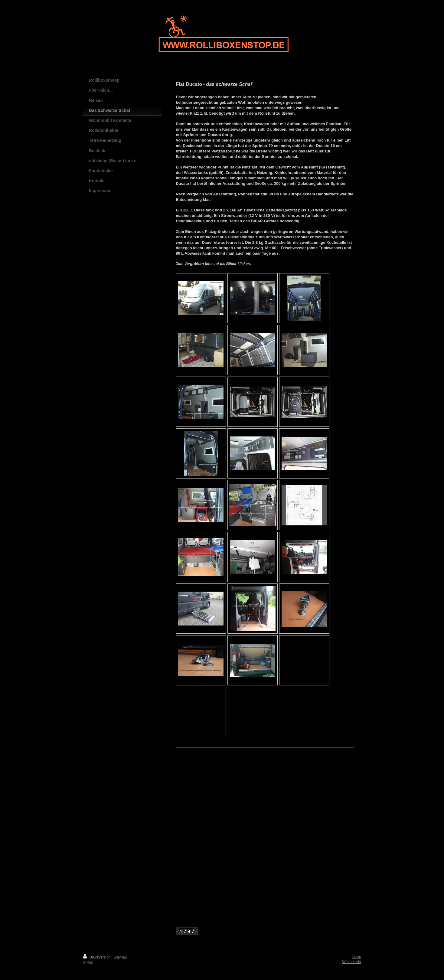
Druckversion (97, 957)
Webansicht (352, 962)
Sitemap (120, 957)
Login (357, 957)
